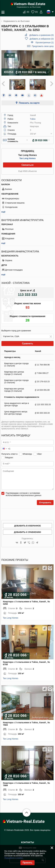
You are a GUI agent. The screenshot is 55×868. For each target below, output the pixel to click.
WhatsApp (27, 454)
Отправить (45, 503)
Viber (39, 454)
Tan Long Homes (28, 158)
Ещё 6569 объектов (27, 171)
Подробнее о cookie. (14, 858)
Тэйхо (33, 119)
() (28, 12)
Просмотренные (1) (44, 43)
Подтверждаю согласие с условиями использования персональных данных (24, 494)
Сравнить (27, 344)
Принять (28, 863)
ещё (3, 212)
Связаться (27, 165)
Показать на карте (29, 103)
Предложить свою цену (43, 46)
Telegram (9, 458)
